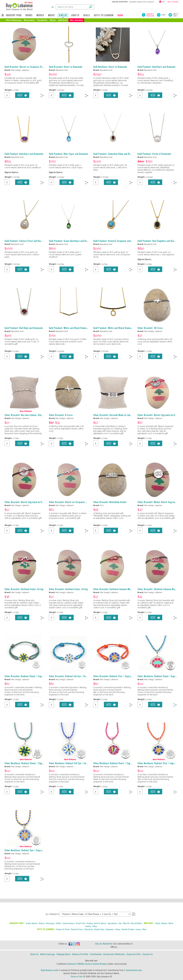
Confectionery (68, 923)
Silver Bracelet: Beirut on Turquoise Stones (71, 502)
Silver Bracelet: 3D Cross (150, 328)
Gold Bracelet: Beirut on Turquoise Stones (26, 67)
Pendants (42, 20)
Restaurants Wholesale (114, 954)
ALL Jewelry (76, 20)
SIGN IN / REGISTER (150, 15)
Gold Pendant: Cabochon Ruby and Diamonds (115, 154)
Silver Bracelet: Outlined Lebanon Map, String (116, 589)
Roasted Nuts (136, 923)
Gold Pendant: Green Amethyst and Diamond (71, 241)
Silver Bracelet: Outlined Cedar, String (24, 589)
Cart (164, 15)
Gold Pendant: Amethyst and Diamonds (24, 154)
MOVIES (40, 15)
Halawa (90, 923)
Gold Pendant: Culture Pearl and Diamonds (26, 241)
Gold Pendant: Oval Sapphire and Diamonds (159, 241)
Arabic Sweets (32, 923)
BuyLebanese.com (49, 970)
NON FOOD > (149, 923)
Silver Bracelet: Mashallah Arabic (110, 502)
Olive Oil (126, 923)
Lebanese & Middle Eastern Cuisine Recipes (87, 964)
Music (171, 923)
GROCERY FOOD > (17, 923)
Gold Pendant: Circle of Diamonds (154, 154)
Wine (144, 929)
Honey (118, 929)
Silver (53, 20)
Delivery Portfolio (80, 954)
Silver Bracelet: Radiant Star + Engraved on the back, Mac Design (126, 676)
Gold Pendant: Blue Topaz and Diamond (68, 154)
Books (158, 923)
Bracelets (29, 20)
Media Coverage (48, 954)
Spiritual (63, 20)
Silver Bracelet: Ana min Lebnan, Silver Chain (27, 415)
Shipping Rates (63, 954)
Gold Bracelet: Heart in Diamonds (66, 67)
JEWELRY (63, 15)
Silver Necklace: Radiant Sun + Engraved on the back (31, 850)
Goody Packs (99, 929)
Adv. (53, 7)
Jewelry (88, 926)
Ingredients (112, 923)
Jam (120, 923)
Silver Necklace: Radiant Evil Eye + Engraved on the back (77, 763)
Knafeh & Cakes (128, 929)
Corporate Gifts (134, 954)
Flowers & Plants (63, 929)
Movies (164, 923)
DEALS (87, 15)
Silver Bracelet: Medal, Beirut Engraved (157, 502)
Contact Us (148, 954)
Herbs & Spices (100, 923)
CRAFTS (75, 15)
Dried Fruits (81, 923)
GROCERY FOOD (14, 15)
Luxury (138, 929)
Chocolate (89, 929)
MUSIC (51, 15)
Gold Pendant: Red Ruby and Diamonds (24, 328)
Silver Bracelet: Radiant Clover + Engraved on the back (32, 676)
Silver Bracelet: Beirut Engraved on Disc (25, 502)
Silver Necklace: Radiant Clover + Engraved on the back (32, 763)
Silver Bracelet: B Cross (61, 415)
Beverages (50, 923)
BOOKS (29, 15)
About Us (34, 954)
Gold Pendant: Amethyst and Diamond (156, 67)
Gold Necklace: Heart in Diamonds (110, 67)
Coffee (59, 923)
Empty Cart (176, 15)
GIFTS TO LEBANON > (46, 929)
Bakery (42, 923)
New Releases (14, 20)
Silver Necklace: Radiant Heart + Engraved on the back (121, 763)
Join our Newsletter (104, 944)
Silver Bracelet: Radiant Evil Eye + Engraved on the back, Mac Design (83, 676)
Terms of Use (77, 976)
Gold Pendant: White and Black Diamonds (69, 328)
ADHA (120, 15)
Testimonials (96, 954)
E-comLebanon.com (133, 970)
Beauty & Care (77, 929)
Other (95, 926)
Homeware (110, 929)
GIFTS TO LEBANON (104, 15)
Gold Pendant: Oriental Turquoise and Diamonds (117, 241)
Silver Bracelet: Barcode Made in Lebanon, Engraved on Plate (124, 415)
